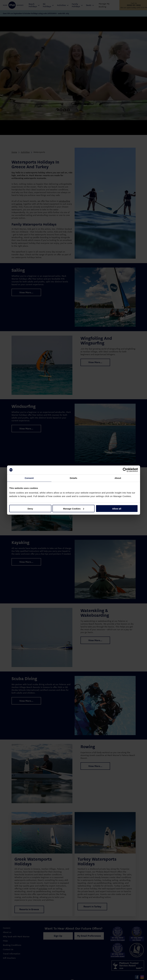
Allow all (117, 508)
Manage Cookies (74, 508)
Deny (30, 508)
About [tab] (118, 478)
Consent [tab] (29, 478)
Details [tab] (74, 478)
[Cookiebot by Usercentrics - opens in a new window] (125, 470)
